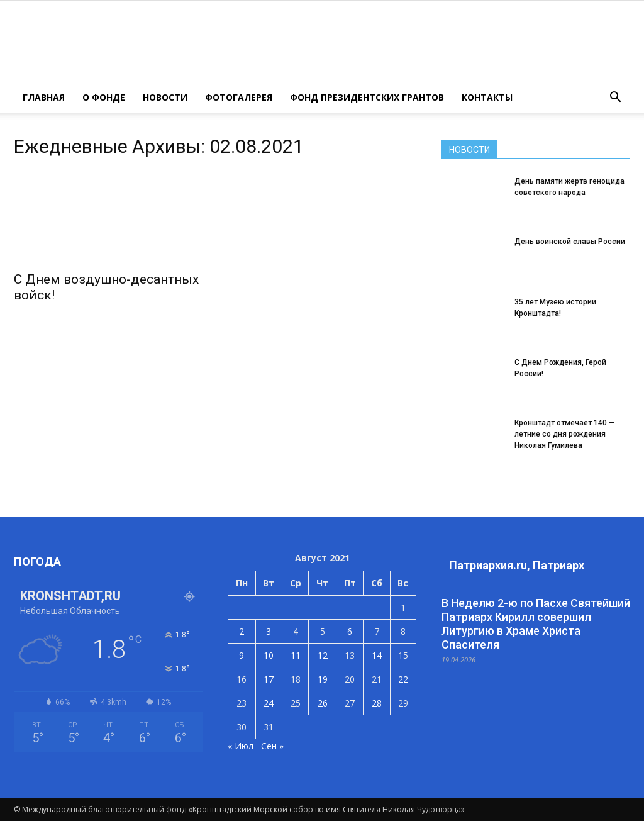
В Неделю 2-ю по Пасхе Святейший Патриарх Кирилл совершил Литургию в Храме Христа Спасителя (536, 624)
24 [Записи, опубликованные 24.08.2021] (269, 703)
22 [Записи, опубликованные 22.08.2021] (403, 679)
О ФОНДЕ (104, 97)
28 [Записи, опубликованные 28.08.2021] (377, 703)
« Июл (241, 746)
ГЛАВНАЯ (44, 97)
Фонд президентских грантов (367, 97)
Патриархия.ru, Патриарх (517, 565)
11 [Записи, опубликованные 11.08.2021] (296, 655)
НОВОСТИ (165, 97)
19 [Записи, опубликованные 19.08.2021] (323, 679)
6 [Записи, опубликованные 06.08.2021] (350, 631)
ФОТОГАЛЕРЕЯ (239, 97)
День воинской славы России (570, 242)
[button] (615, 98)
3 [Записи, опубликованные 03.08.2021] (269, 631)
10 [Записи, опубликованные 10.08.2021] (269, 655)
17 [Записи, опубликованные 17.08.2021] (269, 679)
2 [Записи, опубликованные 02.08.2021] (241, 631)
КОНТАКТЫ (487, 97)
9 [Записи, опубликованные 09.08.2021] (241, 655)
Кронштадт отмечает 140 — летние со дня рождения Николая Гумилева (565, 434)
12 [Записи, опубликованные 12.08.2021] (323, 655)
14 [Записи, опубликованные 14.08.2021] (377, 655)
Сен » (272, 746)
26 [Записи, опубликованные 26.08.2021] (323, 703)
